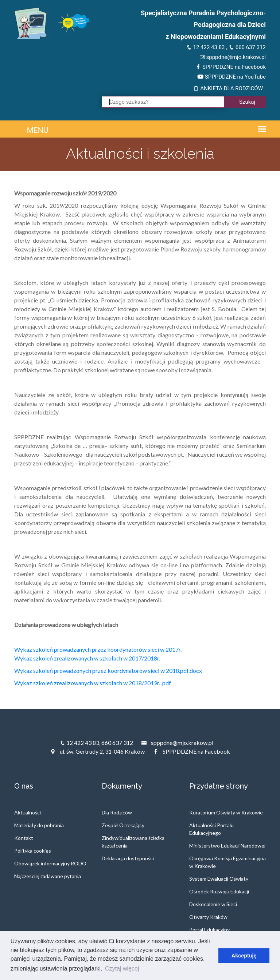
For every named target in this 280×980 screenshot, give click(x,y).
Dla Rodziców (117, 812)
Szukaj (247, 102)
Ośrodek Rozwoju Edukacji (219, 891)
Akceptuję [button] (244, 956)
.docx (195, 670)
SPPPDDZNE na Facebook (231, 67)
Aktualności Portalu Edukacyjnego (211, 829)
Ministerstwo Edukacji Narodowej (227, 846)
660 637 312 (247, 47)
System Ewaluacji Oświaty (219, 879)
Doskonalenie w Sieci (213, 904)
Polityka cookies (33, 851)
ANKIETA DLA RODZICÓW (228, 88)
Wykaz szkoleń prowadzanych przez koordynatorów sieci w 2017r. (98, 649)
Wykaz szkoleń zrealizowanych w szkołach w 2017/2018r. (87, 658)
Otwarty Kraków (208, 917)
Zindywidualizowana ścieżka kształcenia (133, 842)
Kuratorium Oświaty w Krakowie (226, 812)
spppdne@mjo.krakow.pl (233, 57)
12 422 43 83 (206, 47)
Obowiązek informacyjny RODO (50, 863)
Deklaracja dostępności (128, 858)
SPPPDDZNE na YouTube (232, 77)
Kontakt (24, 838)
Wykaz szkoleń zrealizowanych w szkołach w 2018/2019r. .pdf (93, 683)
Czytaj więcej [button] (122, 969)
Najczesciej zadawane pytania (48, 876)
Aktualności (28, 812)
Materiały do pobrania (39, 825)
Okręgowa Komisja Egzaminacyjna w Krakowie (227, 862)
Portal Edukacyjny (209, 930)
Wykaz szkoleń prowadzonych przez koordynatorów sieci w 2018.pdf (101, 670)
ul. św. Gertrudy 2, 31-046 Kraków (97, 751)
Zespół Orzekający (123, 825)
